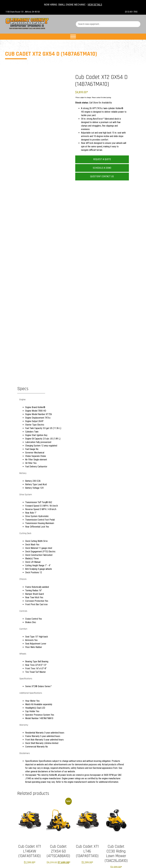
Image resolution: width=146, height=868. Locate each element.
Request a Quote (102, 159)
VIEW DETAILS (95, 5)
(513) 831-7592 (131, 12)
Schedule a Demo (102, 168)
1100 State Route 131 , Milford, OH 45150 (23, 12)
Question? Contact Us (102, 176)
